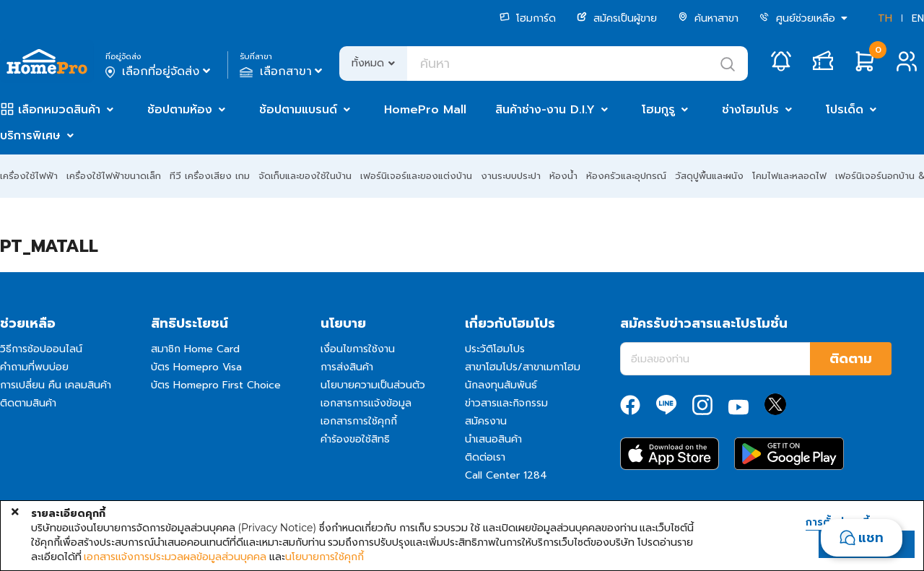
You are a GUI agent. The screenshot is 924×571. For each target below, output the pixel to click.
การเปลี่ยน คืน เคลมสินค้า (56, 385)
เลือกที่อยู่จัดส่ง (159, 71)
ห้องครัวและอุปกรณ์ (626, 176)
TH (885, 18)
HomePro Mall (425, 110)
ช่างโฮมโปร (750, 110)
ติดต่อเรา (485, 457)
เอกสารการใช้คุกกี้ (359, 421)
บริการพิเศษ (30, 136)
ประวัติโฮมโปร (495, 349)
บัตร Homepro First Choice (216, 385)
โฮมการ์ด (528, 18)
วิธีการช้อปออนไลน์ (41, 349)
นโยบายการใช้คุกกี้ (324, 557)
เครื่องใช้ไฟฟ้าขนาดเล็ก (114, 176)
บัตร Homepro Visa (196, 367)
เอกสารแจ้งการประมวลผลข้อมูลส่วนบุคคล (175, 557)
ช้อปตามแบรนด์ (298, 110)
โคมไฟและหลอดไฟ (789, 176)
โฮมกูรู (658, 110)
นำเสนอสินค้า (493, 439)
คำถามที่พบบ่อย (34, 367)
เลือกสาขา (283, 71)
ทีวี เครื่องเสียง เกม (210, 176)
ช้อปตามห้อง (180, 110)
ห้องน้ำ (563, 176)
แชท (871, 538)
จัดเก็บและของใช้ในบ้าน (305, 176)
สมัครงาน (486, 421)
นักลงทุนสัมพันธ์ (501, 385)
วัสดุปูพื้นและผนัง (709, 176)
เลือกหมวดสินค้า (59, 110)
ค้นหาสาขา (708, 18)
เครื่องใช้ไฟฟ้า (29, 176)
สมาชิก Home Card (195, 349)
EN (918, 18)
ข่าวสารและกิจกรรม (506, 403)
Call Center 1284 (506, 475)
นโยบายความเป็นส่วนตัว (373, 385)
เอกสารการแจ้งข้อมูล (366, 403)
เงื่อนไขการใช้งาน (358, 349)
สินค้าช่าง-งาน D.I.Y (545, 110)
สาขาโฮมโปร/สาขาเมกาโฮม (523, 367)
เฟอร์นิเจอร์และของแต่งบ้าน (416, 176)
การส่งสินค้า (347, 367)
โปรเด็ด (845, 110)
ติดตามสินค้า (28, 403)
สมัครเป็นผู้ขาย (617, 18)
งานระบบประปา (511, 176)
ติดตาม (851, 359)
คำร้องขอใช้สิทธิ (355, 439)
